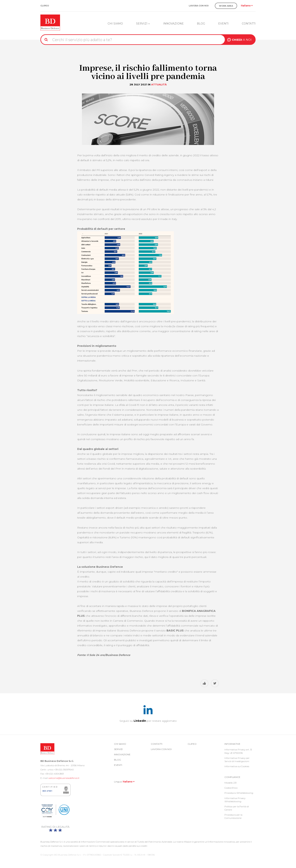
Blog (201, 24)
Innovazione (173, 24)
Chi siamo (115, 24)
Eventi (223, 24)
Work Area (226, 6)
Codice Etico (231, 788)
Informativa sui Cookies (237, 766)
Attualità (159, 84)
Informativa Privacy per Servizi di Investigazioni (237, 760)
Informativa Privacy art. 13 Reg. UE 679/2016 (238, 751)
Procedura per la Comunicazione (233, 816)
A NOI (242, 40)
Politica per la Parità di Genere (237, 808)
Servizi (143, 24)
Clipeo (45, 6)
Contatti (249, 24)
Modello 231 (230, 783)
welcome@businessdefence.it (64, 778)
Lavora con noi (199, 6)
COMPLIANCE (232, 777)
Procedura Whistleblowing (239, 793)
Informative (232, 744)
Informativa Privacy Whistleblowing (235, 800)
